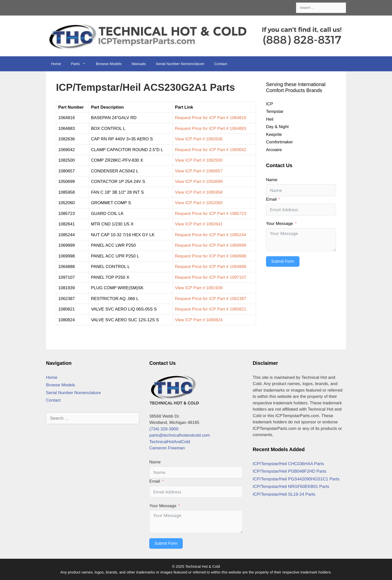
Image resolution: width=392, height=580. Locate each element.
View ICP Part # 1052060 (199, 203)
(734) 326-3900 (164, 429)
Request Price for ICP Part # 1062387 (211, 299)
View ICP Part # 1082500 (199, 160)
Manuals (139, 64)
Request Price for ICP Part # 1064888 (211, 267)
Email (271, 199)
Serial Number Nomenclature (180, 64)
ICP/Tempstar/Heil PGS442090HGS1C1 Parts (296, 479)
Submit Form (283, 261)
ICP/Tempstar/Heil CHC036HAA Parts (288, 464)
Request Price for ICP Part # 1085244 (211, 235)
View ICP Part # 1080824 (199, 320)
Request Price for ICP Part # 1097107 (211, 277)
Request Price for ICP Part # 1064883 (211, 128)
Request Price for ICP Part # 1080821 (211, 309)
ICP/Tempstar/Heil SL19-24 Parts (284, 494)
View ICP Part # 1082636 (199, 139)
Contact (221, 64)
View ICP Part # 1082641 (199, 224)
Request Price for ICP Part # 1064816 (211, 118)
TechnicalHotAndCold (170, 442)
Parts (81, 64)
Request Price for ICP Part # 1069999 (211, 245)
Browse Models (109, 64)
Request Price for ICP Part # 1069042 (211, 150)
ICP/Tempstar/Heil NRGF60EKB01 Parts (291, 487)
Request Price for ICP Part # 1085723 (211, 214)
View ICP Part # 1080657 (199, 171)
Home (56, 64)
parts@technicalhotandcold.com (179, 435)
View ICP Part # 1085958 (199, 192)
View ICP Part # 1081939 (199, 288)
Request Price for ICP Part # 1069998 (211, 256)
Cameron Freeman (167, 448)
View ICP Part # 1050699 (199, 182)
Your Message (279, 224)
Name (272, 180)
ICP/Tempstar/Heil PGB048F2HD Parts (290, 471)
